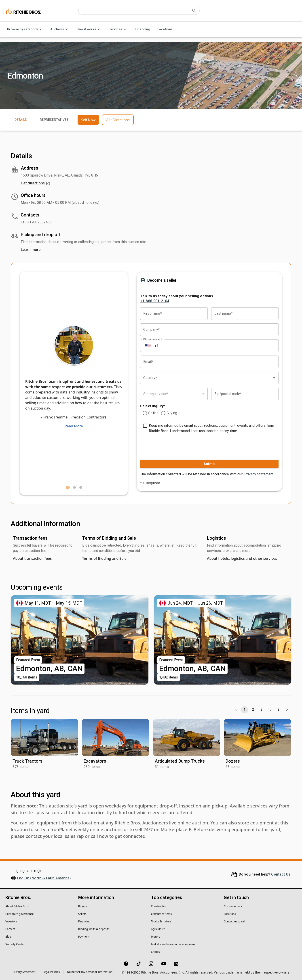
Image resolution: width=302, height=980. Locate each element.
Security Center (15, 944)
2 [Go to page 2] (253, 710)
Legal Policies (51, 972)
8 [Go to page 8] (279, 710)
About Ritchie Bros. (17, 906)
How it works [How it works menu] (89, 29)
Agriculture (158, 929)
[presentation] (168, 445)
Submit (209, 464)
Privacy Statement (259, 474)
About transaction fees (32, 558)
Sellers (82, 914)
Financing (143, 29)
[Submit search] (194, 11)
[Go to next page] (287, 710)
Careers (10, 929)
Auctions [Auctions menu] (60, 29)
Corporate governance (19, 914)
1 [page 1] (245, 710)
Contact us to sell (234, 921)
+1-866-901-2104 (155, 301)
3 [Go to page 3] (262, 710)
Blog (8, 937)
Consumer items (162, 914)
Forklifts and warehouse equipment (173, 944)
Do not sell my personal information (90, 972)
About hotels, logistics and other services (242, 558)
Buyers (83, 906)
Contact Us (281, 874)
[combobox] (209, 378)
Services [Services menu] (118, 29)
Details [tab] (21, 120)
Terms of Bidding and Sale (104, 558)
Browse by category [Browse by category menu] (25, 29)
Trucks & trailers (161, 921)
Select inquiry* (153, 406)
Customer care (233, 906)
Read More (74, 426)
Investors (11, 921)
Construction (159, 906)
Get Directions (118, 120)
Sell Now (88, 120)
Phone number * (153, 339)
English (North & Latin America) (44, 878)
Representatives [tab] (54, 120)
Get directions (35, 183)
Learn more (31, 250)
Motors (156, 937)
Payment (84, 937)
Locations (165, 29)
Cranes (155, 952)
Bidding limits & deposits (94, 929)
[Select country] (148, 346)
